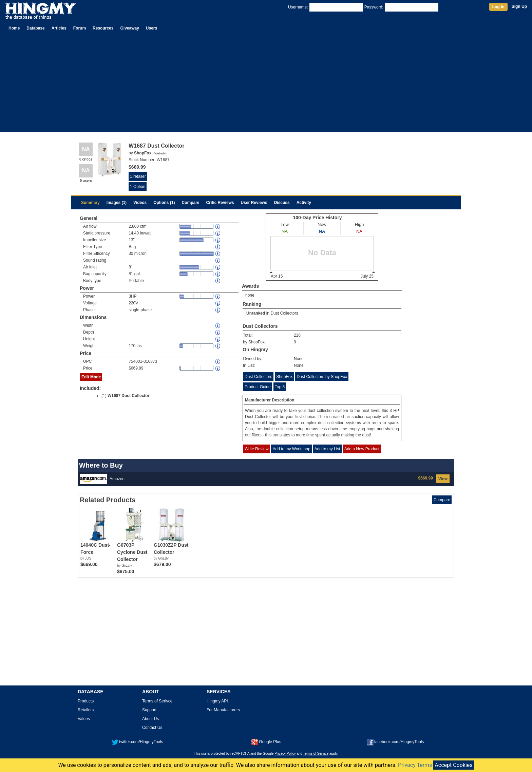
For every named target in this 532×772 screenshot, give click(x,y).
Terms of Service (316, 754)
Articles (59, 28)
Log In (498, 7)
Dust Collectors (284, 313)
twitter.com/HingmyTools (137, 742)
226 (297, 335)
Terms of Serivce (157, 701)
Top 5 (280, 387)
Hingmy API (217, 701)
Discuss (282, 203)
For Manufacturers (223, 710)
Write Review (256, 449)
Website (160, 153)
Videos (140, 203)
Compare (191, 203)
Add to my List (327, 449)
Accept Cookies (453, 765)
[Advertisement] (266, 84)
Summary (90, 203)
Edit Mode (91, 377)
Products (86, 701)
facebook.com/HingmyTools (395, 742)
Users (151, 28)
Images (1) (117, 203)
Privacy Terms (415, 765)
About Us (150, 719)
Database (35, 28)
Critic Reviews (220, 203)
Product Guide (258, 387)
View (443, 479)
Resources (103, 28)
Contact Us (152, 728)
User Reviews (254, 203)
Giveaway (129, 28)
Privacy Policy (285, 754)
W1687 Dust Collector (128, 396)
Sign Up (519, 6)
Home (14, 28)
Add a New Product (362, 449)
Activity (304, 203)
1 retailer (138, 176)
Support (149, 710)
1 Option (138, 187)
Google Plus (266, 742)
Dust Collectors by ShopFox (322, 377)
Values (84, 719)
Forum (80, 28)
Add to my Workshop (291, 449)
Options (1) (164, 203)
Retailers (86, 710)
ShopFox (284, 377)
